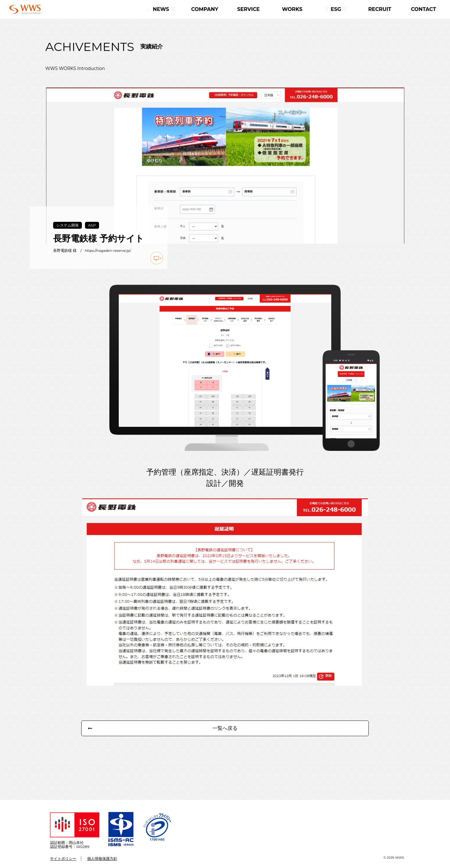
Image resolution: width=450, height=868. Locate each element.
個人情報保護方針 (102, 858)
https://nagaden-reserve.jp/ (110, 251)
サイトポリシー (63, 858)
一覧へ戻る (225, 736)
